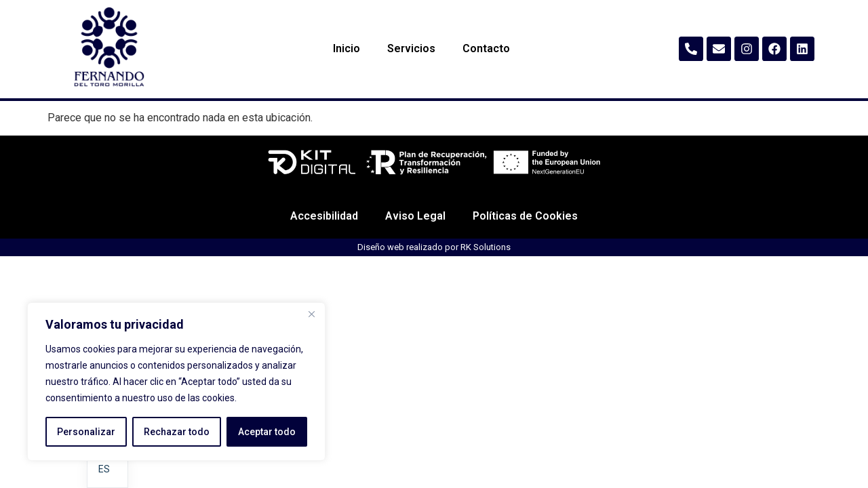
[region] (176, 382)
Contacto (486, 48)
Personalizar (86, 432)
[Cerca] (311, 314)
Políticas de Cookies (525, 256)
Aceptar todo (267, 432)
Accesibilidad (324, 256)
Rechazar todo (177, 432)
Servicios (411, 48)
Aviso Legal (415, 256)
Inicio (347, 48)
